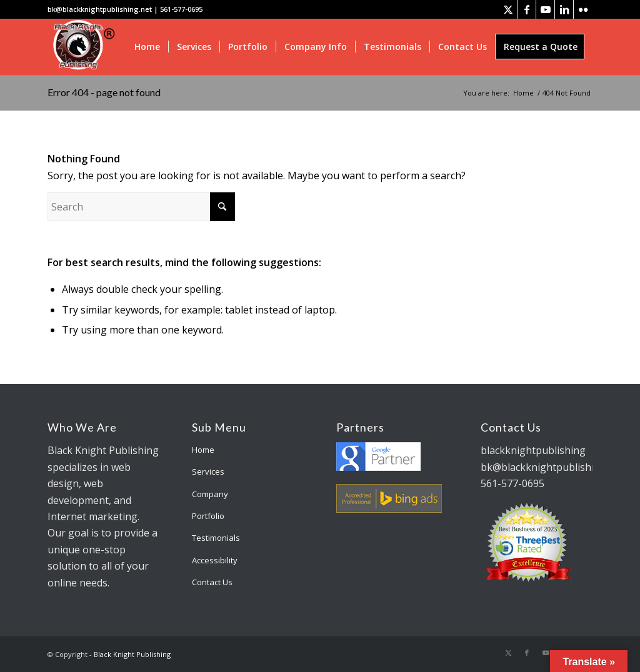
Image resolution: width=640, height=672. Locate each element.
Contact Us (212, 582)
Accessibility (215, 560)
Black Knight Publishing (132, 654)
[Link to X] (508, 9)
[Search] (141, 207)
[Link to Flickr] (583, 9)
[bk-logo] (82, 47)
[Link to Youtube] (545, 9)
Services (208, 472)
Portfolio (208, 516)
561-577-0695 (181, 9)
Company (210, 494)
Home (203, 450)
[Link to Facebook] (527, 9)
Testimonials (216, 538)
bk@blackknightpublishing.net (100, 9)
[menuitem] (147, 47)
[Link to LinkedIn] (564, 9)
